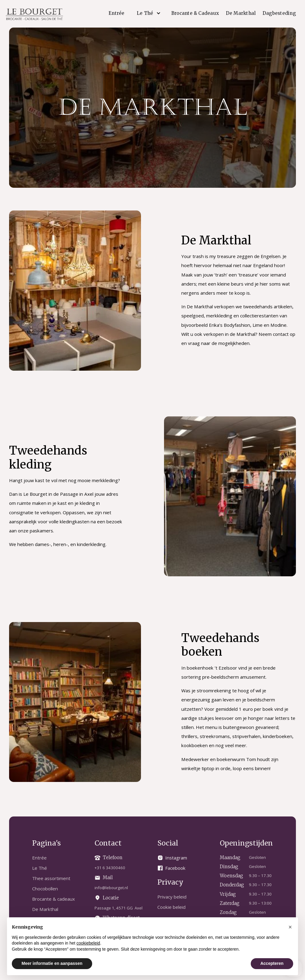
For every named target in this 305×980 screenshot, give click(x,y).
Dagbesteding (279, 13)
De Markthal (241, 13)
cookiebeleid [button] (88, 943)
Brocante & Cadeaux (195, 13)
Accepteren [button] (272, 963)
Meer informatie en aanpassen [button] (52, 963)
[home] (34, 14)
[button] (148, 13)
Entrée (116, 13)
